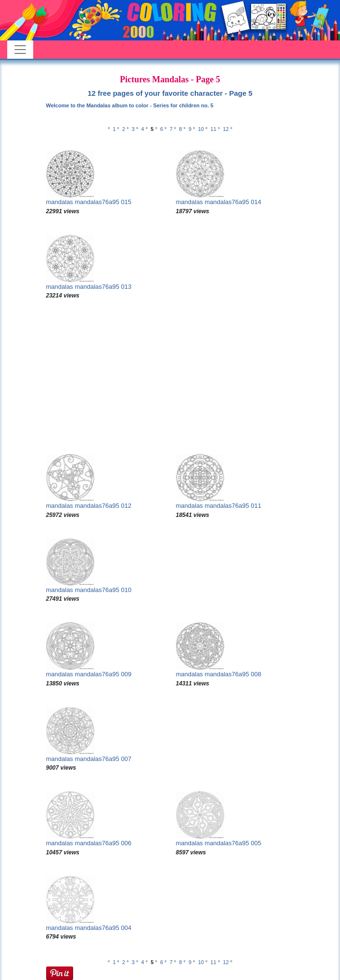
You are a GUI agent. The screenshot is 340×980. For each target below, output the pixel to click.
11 (214, 129)
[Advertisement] (170, 377)
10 (201, 129)
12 (226, 129)
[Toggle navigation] (20, 50)
